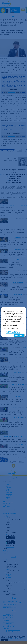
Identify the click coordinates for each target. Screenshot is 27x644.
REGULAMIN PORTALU (12, 331)
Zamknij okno (19, 336)
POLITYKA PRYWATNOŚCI (13, 333)
